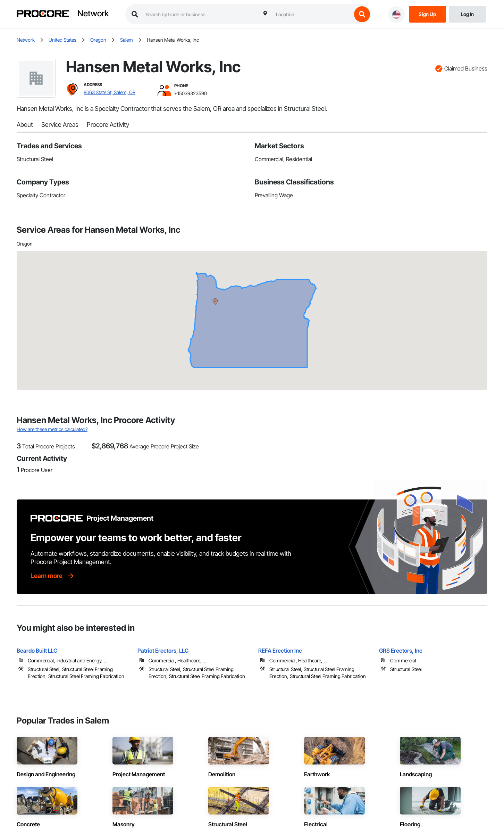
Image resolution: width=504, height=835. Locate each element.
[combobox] (312, 14)
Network (93, 14)
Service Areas (60, 125)
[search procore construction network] (197, 14)
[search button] (362, 14)
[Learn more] (53, 576)
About (25, 125)
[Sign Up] (427, 14)
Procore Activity (108, 125)
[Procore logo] (43, 14)
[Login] (467, 14)
